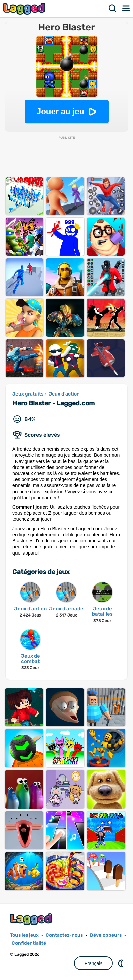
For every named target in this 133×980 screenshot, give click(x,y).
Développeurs (106, 935)
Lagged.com (32, 919)
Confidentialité (29, 943)
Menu (126, 8)
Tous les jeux (24, 935)
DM (121, 963)
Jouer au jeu (60, 111)
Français (94, 963)
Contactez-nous (64, 935)
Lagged (25, 9)
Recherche (113, 8)
